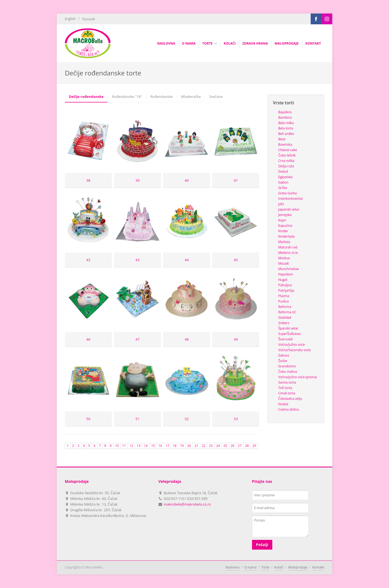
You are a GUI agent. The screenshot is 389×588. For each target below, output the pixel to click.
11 (124, 446)
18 (175, 446)
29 (254, 446)
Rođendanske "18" (127, 97)
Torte (266, 567)
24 (218, 446)
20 (189, 446)
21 (196, 446)
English (70, 19)
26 (233, 446)
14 (146, 446)
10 (117, 446)
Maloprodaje (298, 567)
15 (153, 446)
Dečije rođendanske (86, 97)
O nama (250, 567)
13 (139, 446)
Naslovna (233, 567)
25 (225, 446)
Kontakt (318, 567)
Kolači (279, 567)
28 (247, 446)
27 (240, 446)
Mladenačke (191, 97)
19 (182, 446)
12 (131, 446)
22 (204, 446)
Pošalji (262, 545)
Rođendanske (162, 97)
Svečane (216, 97)
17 (167, 446)
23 (211, 446)
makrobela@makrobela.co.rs (187, 504)
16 (160, 446)
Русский (89, 19)
